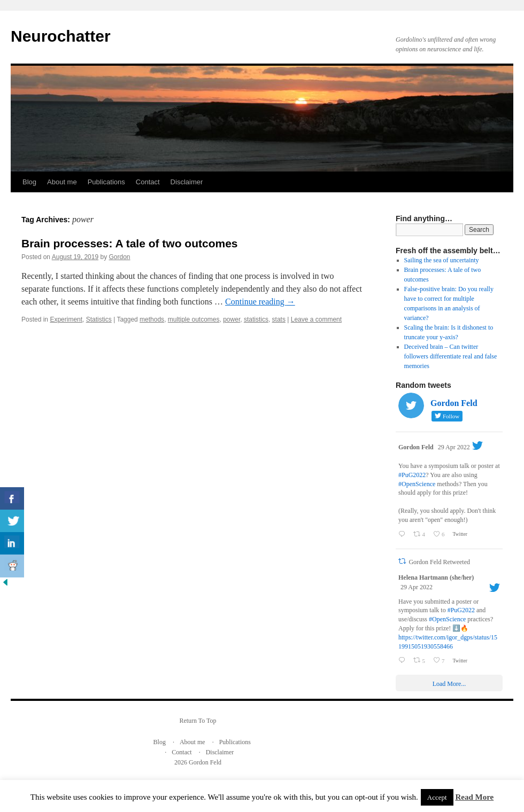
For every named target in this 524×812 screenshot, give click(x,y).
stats (279, 319)
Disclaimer (187, 182)
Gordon (120, 257)
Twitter (459, 534)
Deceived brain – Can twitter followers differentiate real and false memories (451, 356)
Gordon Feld (416, 447)
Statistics (99, 319)
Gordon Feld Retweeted (439, 562)
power (232, 319)
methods (152, 319)
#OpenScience (417, 484)
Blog (29, 182)
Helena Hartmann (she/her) (436, 577)
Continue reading (260, 302)
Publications (106, 182)
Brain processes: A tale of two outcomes (130, 243)
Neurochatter (61, 36)
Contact (148, 182)
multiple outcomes (194, 319)
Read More (474, 797)
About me (62, 182)
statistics (256, 319)
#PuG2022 (412, 475)
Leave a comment (316, 319)
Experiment (66, 319)
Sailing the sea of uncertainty (442, 260)
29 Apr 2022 (454, 447)
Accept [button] (437, 797)
